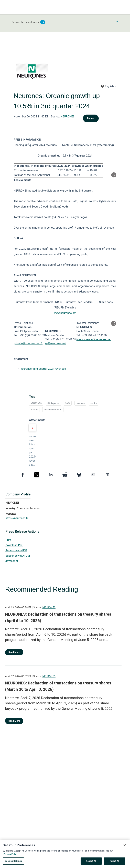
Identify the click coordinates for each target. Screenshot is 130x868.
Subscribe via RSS (16, 550)
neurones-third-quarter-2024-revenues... (32, 450)
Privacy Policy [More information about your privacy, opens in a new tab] (10, 855)
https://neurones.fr (17, 518)
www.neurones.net (65, 313)
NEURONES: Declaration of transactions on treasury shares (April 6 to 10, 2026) (58, 617)
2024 (68, 403)
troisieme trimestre (53, 410)
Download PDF (14, 545)
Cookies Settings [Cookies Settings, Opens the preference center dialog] (13, 862)
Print (8, 540)
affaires (34, 410)
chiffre (94, 403)
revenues (80, 403)
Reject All (115, 862)
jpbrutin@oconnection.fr (28, 343)
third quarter (53, 403)
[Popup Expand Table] (114, 175)
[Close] (125, 846)
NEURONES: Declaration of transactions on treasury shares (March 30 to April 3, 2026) (58, 686)
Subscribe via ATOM (18, 556)
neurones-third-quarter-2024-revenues (43, 369)
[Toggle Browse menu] (117, 22)
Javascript (12, 561)
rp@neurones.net (56, 343)
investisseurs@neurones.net (94, 339)
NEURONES (68, 117)
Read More (14, 652)
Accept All (91, 862)
